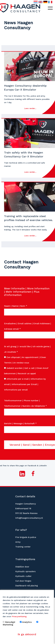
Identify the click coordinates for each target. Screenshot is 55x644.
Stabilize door (22, 567)
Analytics (26, 622)
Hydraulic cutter (23, 576)
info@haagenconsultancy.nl (29, 518)
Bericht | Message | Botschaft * (20, 423)
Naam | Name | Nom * (16, 306)
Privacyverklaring (19, 616)
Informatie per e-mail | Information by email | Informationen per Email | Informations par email (25, 384)
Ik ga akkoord (27, 634)
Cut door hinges (23, 581)
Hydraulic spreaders (25, 571)
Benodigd (9, 622)
